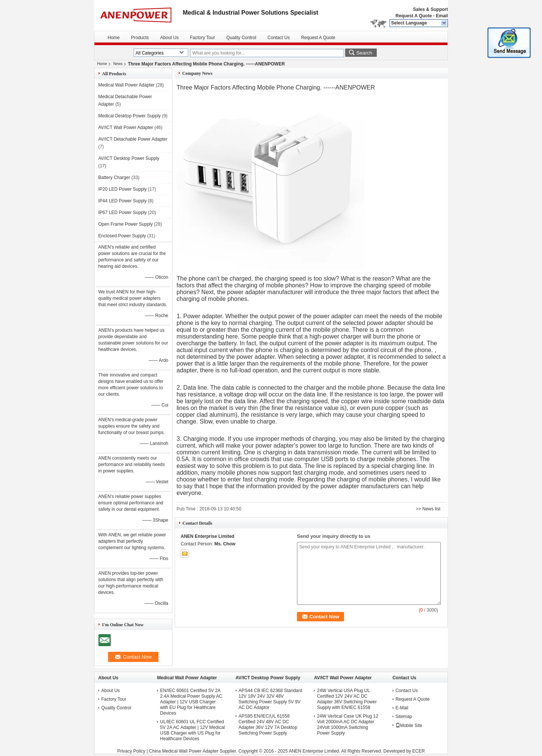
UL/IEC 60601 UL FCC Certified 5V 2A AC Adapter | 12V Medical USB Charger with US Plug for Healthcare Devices (192, 730)
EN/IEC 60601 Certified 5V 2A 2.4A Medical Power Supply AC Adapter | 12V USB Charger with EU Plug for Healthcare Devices (191, 702)
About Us (169, 38)
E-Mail (402, 708)
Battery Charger (114, 178)
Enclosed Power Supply (122, 236)
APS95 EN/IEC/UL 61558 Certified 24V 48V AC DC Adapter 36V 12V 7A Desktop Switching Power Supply (268, 725)
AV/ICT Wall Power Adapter (126, 128)
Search (364, 53)
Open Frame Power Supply (126, 224)
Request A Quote (414, 16)
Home (114, 38)
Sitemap (404, 717)
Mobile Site (409, 726)
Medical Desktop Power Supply (129, 116)
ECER (418, 751)
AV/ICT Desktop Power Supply (129, 158)
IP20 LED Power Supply (123, 189)
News (118, 64)
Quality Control (241, 38)
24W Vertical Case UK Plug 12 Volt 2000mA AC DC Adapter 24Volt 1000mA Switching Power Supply (348, 725)
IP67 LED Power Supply (123, 213)
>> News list (428, 509)
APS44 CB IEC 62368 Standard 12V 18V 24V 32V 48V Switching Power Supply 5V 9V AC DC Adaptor (270, 699)
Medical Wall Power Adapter (126, 85)
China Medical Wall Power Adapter (184, 751)
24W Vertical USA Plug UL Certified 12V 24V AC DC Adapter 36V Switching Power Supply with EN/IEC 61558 (347, 699)
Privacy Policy (131, 751)
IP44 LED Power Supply (123, 201)
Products (140, 38)
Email (442, 16)
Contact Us (279, 38)
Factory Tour (202, 38)
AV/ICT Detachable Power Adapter (133, 139)
